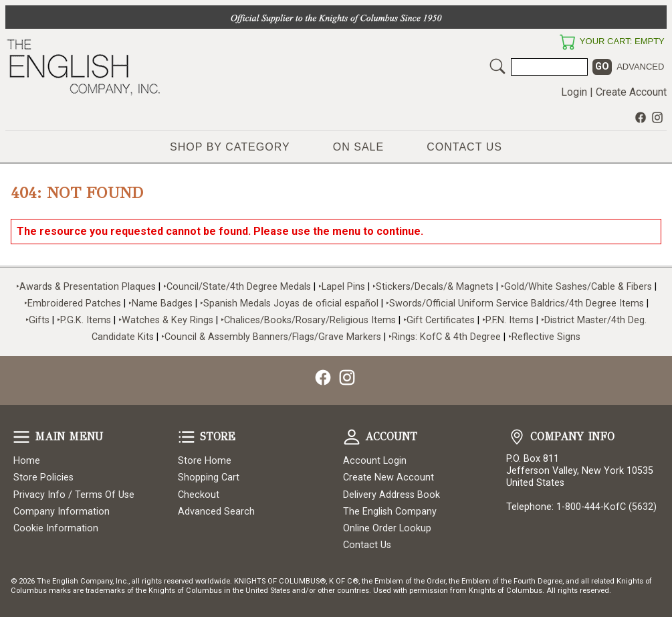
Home (27, 461)
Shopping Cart (209, 477)
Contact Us (464, 147)
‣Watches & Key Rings (166, 320)
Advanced (640, 67)
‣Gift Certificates (439, 320)
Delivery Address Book (391, 495)
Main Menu (21, 437)
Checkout (199, 495)
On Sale (358, 147)
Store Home (205, 461)
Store (187, 437)
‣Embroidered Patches (74, 303)
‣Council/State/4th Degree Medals (237, 287)
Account (352, 437)
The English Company (390, 512)
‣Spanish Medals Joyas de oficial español (289, 303)
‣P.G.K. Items (84, 320)
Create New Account (388, 477)
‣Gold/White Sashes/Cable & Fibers (576, 287)
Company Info (517, 437)
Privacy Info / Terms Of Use (74, 495)
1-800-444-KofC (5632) (606, 507)
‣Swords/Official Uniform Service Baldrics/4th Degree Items (515, 303)
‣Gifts (39, 320)
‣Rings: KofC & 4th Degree (446, 337)
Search (497, 66)
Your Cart (567, 42)
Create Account (631, 92)
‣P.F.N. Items (508, 320)
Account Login (375, 461)
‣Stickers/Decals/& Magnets (433, 287)
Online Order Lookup (387, 528)
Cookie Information (56, 528)
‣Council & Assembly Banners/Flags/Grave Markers (271, 337)
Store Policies (43, 477)
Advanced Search (216, 512)
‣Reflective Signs (544, 337)
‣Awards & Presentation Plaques (86, 287)
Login (574, 92)
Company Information (62, 512)
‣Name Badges (160, 303)
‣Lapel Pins (343, 287)
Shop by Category (230, 147)
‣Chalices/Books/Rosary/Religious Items (308, 320)
